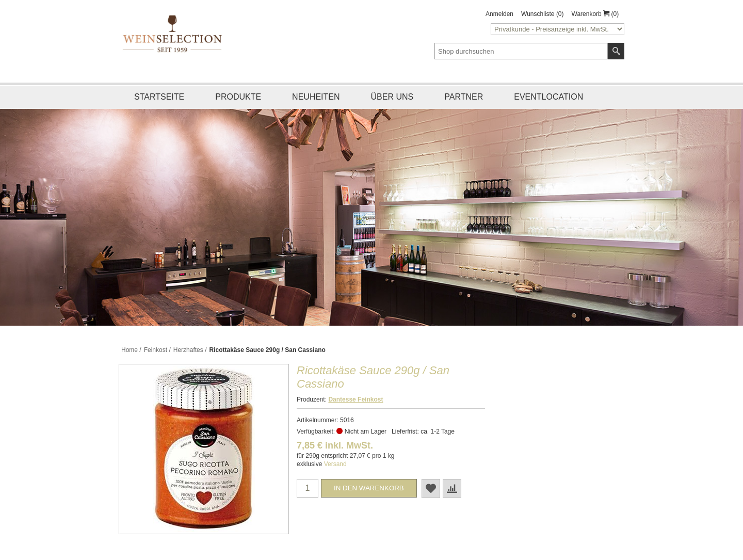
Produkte (238, 97)
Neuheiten (316, 97)
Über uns (392, 97)
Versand (335, 464)
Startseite (159, 97)
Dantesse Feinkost (356, 399)
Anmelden (499, 14)
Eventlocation (548, 97)
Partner (464, 97)
